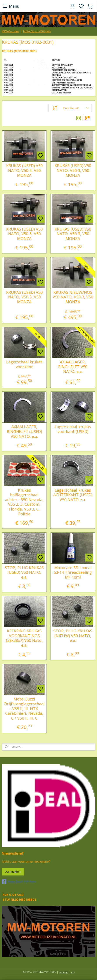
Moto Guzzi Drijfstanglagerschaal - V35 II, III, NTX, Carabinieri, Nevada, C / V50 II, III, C (24, 709)
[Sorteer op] (70, 108)
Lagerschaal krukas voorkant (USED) (73, 429)
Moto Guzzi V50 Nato (37, 31)
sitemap (64, 972)
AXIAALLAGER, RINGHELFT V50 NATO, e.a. (73, 367)
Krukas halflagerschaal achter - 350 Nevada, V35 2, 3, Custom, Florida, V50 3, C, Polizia (24, 502)
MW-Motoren (10, 31)
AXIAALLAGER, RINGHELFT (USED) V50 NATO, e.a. (24, 432)
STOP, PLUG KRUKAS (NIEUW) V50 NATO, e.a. (73, 636)
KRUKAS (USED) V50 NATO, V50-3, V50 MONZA (24, 171)
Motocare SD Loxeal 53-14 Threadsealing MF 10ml (73, 573)
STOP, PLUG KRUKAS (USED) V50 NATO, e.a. (24, 573)
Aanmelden (13, 872)
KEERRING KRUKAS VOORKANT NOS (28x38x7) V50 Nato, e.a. (24, 638)
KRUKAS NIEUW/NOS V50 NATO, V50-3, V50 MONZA (73, 297)
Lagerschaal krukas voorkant (24, 364)
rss (73, 972)
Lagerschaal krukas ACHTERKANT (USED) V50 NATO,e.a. (73, 495)
